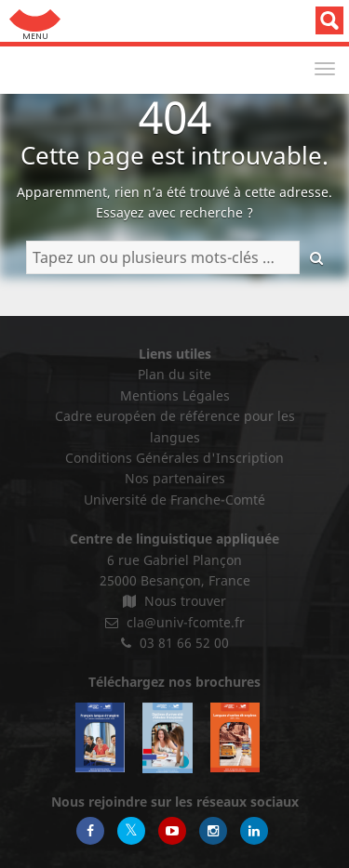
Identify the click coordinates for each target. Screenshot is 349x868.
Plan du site (174, 374)
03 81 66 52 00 (175, 643)
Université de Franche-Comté (174, 500)
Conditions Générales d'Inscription (174, 458)
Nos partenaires (175, 478)
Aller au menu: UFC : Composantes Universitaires (35, 21)
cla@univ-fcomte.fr (175, 622)
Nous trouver (174, 601)
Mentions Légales (175, 395)
